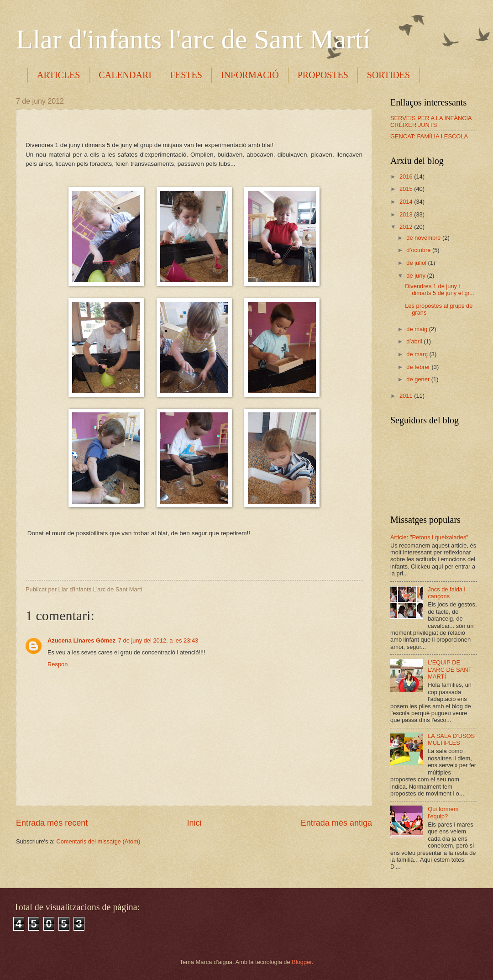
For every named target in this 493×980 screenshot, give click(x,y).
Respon (58, 664)
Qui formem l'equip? (443, 812)
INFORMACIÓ (250, 75)
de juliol (417, 263)
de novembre (424, 238)
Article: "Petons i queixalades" (429, 537)
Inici (194, 823)
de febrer (419, 367)
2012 (407, 227)
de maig (417, 329)
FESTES (186, 75)
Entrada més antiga (336, 823)
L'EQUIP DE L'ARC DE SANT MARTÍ (450, 669)
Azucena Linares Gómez (81, 640)
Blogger (302, 962)
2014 (407, 202)
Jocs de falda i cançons (446, 593)
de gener (419, 379)
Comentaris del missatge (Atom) (98, 841)
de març (418, 354)
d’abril (415, 341)
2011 (407, 396)
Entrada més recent (52, 823)
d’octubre (419, 250)
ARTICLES (58, 75)
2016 (407, 177)
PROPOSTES (323, 75)
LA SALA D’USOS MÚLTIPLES (451, 739)
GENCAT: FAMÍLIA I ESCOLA (429, 136)
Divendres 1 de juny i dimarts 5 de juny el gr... (440, 290)
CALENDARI (125, 75)
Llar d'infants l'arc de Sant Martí (193, 39)
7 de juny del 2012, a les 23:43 (158, 640)
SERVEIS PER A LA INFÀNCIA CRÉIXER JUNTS (431, 121)
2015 (407, 189)
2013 (407, 214)
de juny (417, 276)
